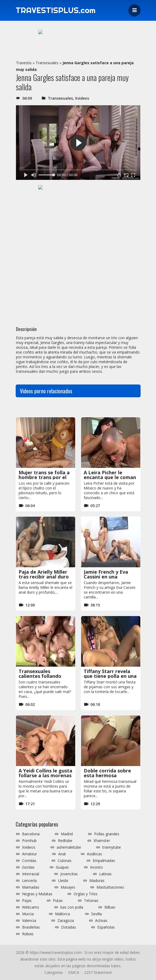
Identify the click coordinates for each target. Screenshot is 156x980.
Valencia (29, 921)
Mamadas (31, 887)
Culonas (65, 861)
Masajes (68, 887)
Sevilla (96, 914)
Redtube (65, 841)
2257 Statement (98, 972)
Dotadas (69, 927)
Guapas (62, 867)
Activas (101, 921)
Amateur (29, 854)
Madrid (67, 834)
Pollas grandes (107, 834)
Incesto (96, 867)
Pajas (27, 901)
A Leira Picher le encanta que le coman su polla (110, 477)
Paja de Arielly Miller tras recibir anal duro (44, 574)
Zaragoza (66, 921)
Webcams (31, 907)
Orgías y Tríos (86, 894)
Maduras (97, 881)
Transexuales (47, 63)
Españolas (106, 927)
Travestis (24, 63)
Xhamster (102, 841)
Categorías (54, 972)
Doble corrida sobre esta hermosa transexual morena (107, 775)
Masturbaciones (110, 887)
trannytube (112, 847)
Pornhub (29, 841)
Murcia (28, 914)
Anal (62, 854)
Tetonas (91, 901)
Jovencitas (69, 874)
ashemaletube (69, 847)
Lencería (29, 881)
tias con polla (72, 907)
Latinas (105, 874)
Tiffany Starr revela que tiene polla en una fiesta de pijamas (110, 676)
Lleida (63, 881)
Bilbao (110, 907)
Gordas (28, 867)
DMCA (74, 972)
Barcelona (31, 834)
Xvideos (82, 98)
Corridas (29, 861)
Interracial (31, 874)
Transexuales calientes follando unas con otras (40, 676)
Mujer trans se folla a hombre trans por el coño (44, 477)
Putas (58, 901)
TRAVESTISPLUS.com (56, 10)
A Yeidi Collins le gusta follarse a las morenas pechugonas (45, 775)
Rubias (28, 934)
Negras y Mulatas (37, 894)
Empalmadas (104, 861)
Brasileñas (31, 927)
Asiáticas (94, 854)
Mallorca (62, 914)
